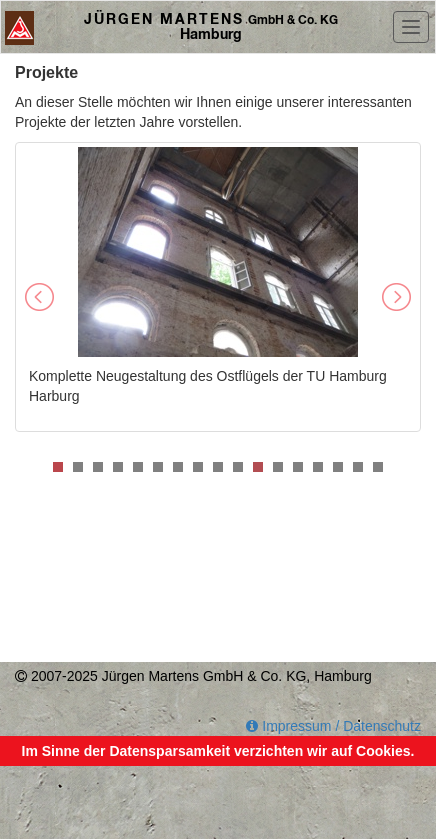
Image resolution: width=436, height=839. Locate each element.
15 (338, 467)
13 (298, 467)
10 (238, 467)
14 (318, 467)
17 (378, 467)
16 (358, 467)
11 (258, 467)
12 (278, 467)
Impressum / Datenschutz (333, 726)
